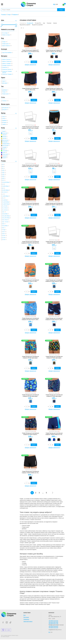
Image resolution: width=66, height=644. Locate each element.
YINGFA (4, 124)
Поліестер (5, 67)
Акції (44, 23)
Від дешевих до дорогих (25, 25)
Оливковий (5, 142)
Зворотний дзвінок (28, 621)
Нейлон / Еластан (6, 60)
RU (54, 4)
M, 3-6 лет (5, 192)
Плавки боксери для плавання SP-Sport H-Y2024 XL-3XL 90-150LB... (54, 51)
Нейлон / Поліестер (7, 61)
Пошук (61, 10)
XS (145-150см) (6, 182)
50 (3, 166)
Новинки (55, 23)
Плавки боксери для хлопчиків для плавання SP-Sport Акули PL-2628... (54, 281)
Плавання (15, 15)
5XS (3, 176)
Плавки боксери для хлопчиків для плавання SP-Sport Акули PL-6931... (54, 319)
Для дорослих (5, 108)
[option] (31, 57)
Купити (34, 62)
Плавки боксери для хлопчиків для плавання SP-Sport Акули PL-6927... (30, 319)
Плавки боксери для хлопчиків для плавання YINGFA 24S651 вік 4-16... (54, 434)
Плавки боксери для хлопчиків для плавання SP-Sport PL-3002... (31, 281)
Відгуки (33, 49)
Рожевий (4, 147)
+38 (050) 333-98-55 (53, 626)
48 (3, 164)
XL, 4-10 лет (5, 208)
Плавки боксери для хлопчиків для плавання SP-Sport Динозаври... (31, 357)
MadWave (4, 121)
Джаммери (5, 90)
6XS (3, 178)
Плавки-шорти (5, 44)
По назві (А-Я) (30, 23)
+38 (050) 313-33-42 (53, 621)
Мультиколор (5, 140)
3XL (3, 224)
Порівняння (26, 619)
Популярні (49, 23)
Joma (4, 117)
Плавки (4, 42)
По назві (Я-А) (38, 23)
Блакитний (5, 133)
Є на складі (5, 33)
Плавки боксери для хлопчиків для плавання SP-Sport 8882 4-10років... (54, 166)
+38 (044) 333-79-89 (53, 622)
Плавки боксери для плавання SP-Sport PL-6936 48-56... (31, 89)
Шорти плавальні (6, 46)
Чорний (4, 158)
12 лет (4, 238)
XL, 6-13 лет (5, 210)
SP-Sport (4, 122)
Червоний (5, 156)
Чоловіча (4, 101)
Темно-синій (5, 154)
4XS (3, 170)
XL (3, 198)
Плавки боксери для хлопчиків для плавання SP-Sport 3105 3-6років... (54, 127)
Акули (4, 81)
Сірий (4, 149)
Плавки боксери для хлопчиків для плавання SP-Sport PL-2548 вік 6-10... (54, 204)
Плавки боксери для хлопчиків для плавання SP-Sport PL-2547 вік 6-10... (30, 204)
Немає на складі (6, 35)
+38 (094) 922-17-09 (53, 624)
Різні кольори (5, 145)
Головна (4, 15)
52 (3, 168)
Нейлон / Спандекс (7, 63)
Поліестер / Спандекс (7, 74)
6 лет (4, 232)
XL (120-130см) (6, 202)
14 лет (4, 240)
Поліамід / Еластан (7, 65)
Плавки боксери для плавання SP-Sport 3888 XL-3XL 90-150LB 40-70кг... (31, 51)
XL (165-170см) (6, 204)
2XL (3, 212)
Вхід (24, 615)
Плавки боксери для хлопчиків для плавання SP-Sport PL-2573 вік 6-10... (30, 242)
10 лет (4, 236)
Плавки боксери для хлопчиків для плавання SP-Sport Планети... (31, 434)
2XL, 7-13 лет (5, 222)
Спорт (9, 15)
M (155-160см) (6, 190)
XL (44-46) (5, 200)
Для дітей (4, 110)
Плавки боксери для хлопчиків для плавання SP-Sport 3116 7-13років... (30, 166)
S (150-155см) (5, 186)
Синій (4, 152)
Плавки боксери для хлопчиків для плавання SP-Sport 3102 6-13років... (30, 127)
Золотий (4, 138)
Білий (4, 131)
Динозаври (5, 83)
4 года (4, 230)
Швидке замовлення (30, 65)
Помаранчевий (6, 144)
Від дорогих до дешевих (37, 25)
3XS (3, 172)
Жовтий (4, 135)
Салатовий (5, 151)
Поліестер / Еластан (7, 69)
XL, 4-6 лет (5, 206)
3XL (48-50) (5, 226)
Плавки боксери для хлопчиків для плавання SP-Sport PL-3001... (54, 242)
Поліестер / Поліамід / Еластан (7, 72)
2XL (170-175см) (6, 218)
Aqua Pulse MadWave (7, 53)
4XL (3, 228)
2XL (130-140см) (6, 216)
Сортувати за (23, 23)
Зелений (4, 137)
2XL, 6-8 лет (5, 220)
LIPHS (4, 118)
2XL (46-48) (5, 214)
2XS (3, 174)
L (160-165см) (5, 196)
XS (3, 180)
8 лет (4, 234)
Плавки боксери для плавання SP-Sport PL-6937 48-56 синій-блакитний (54, 89)
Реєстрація (26, 617)
